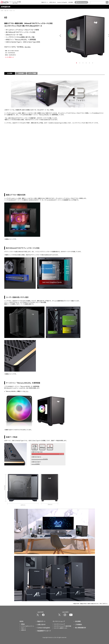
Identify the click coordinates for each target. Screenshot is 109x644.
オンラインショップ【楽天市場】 (63, 626)
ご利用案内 (79, 625)
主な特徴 (10, 73)
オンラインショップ (60, 624)
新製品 (23, 624)
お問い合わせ (53, 2)
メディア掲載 (32, 73)
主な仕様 (21, 73)
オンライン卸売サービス (61, 628)
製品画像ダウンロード (44, 631)
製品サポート (45, 2)
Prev (60, 36)
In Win (11, 11)
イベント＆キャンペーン (28, 626)
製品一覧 (6, 11)
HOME (2, 11)
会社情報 (71, 2)
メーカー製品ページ (9, 57)
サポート (24, 628)
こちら (28, 47)
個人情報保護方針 (81, 628)
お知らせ (24, 630)
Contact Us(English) (62, 2)
